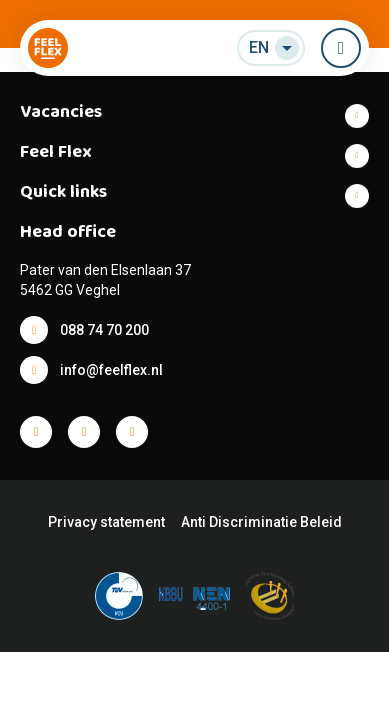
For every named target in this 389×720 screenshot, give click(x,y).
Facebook (36, 432)
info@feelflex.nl (111, 370)
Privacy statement (106, 522)
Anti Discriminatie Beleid (261, 522)
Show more (194, 116)
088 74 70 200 (104, 330)
